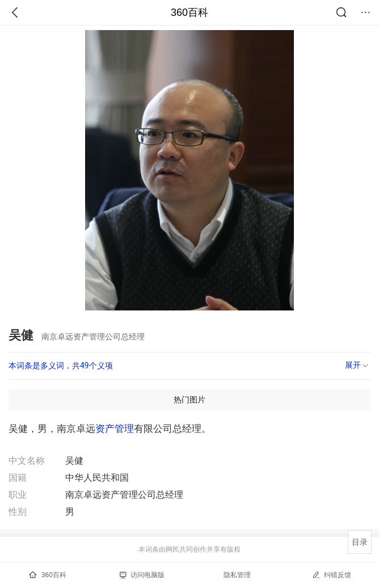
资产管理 (115, 429)
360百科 (189, 12)
